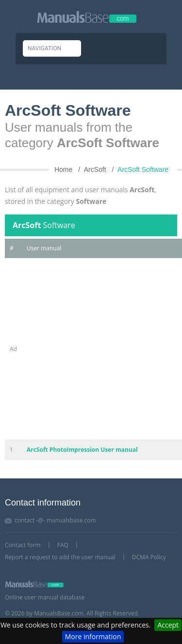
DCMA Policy (149, 557)
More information (93, 636)
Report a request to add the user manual (60, 557)
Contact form (23, 545)
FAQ (63, 545)
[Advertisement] (91, 349)
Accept (168, 625)
